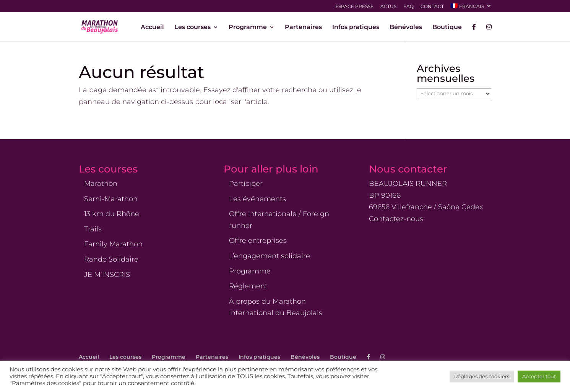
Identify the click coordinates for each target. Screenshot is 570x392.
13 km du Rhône (112, 214)
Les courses (192, 28)
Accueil (152, 28)
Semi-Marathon (111, 199)
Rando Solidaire (111, 259)
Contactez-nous (396, 219)
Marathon (101, 184)
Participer (246, 184)
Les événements (257, 199)
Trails (93, 229)
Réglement (248, 286)
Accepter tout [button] (539, 376)
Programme (248, 28)
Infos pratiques (356, 28)
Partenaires (303, 28)
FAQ (408, 7)
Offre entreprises (258, 241)
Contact (432, 7)
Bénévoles (406, 28)
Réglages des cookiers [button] (482, 376)
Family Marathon (113, 244)
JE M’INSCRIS (107, 275)
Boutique (447, 28)
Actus (388, 7)
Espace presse (354, 7)
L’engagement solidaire (270, 256)
